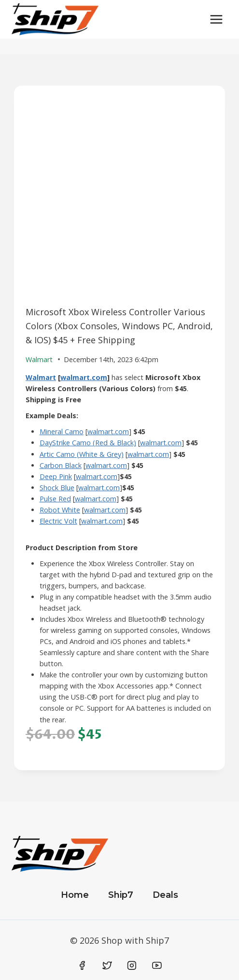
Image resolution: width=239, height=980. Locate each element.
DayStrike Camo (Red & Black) (88, 443)
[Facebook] (83, 965)
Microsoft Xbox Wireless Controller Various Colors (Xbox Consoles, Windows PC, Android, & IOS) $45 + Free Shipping (119, 326)
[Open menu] (216, 19)
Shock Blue (57, 488)
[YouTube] (157, 965)
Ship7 (121, 895)
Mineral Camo (62, 431)
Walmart (41, 377)
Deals (165, 895)
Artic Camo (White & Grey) (82, 454)
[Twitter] (107, 965)
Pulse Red (55, 499)
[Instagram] (132, 965)
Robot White (60, 510)
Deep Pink (56, 476)
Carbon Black (61, 465)
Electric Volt (58, 521)
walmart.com (84, 377)
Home (75, 895)
